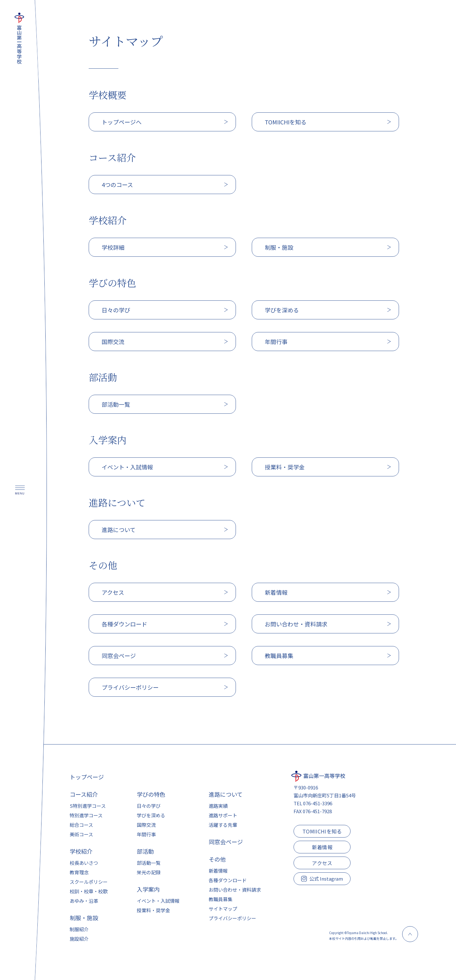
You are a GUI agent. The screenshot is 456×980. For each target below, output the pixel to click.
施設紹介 (79, 939)
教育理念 (79, 872)
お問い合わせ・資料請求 (235, 890)
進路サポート (223, 815)
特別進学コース (86, 815)
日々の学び (149, 806)
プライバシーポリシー (232, 918)
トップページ (87, 777)
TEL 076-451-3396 (313, 803)
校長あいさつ (84, 863)
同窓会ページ (226, 842)
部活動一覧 (149, 863)
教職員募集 (221, 899)
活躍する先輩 (223, 825)
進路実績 (218, 806)
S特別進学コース (88, 806)
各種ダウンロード (228, 880)
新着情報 (218, 871)
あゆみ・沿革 (84, 901)
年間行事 (146, 834)
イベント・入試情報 (158, 901)
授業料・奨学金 (153, 910)
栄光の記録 (149, 872)
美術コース (81, 834)
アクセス (322, 863)
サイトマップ (223, 909)
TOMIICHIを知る (322, 831)
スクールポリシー (89, 882)
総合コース (81, 825)
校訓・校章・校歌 (89, 891)
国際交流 (146, 825)
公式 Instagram (322, 879)
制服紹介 (79, 929)
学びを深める (151, 815)
